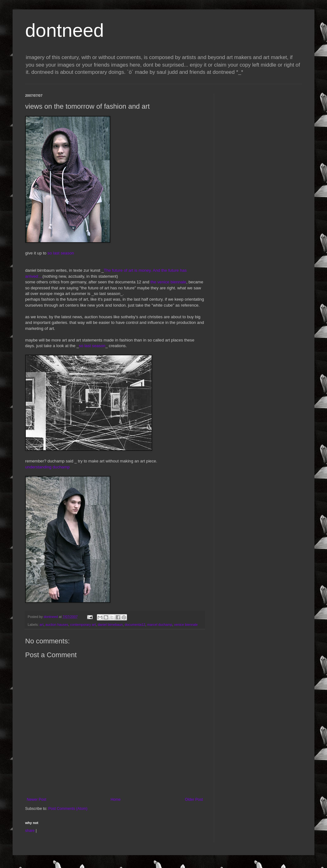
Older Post (194, 800)
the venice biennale (169, 282)
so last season (61, 253)
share (30, 831)
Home (116, 800)
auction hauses (57, 625)
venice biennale (186, 625)
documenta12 (135, 625)
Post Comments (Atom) (68, 809)
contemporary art (83, 625)
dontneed (64, 30)
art (42, 625)
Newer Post (36, 800)
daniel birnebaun (110, 625)
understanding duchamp (47, 467)
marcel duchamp (160, 625)
